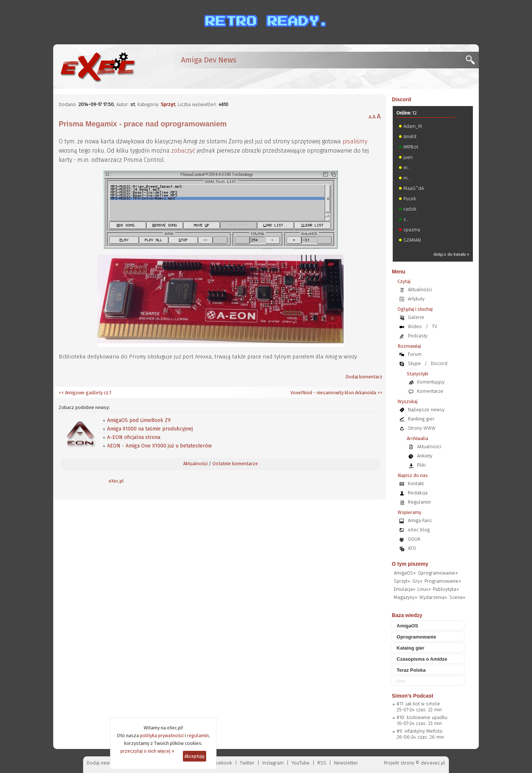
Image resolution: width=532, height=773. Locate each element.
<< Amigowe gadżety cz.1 (85, 393)
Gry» (417, 581)
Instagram (273, 763)
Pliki (421, 465)
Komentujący (431, 382)
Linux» (424, 589)
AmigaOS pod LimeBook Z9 (139, 420)
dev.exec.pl (433, 763)
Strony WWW (422, 428)
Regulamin (419, 502)
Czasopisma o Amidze (422, 659)
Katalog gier (411, 648)
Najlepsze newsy (426, 410)
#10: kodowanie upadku (422, 717)
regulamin (198, 735)
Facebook (222, 763)
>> (379, 393)
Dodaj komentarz (364, 377)
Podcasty (418, 336)
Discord (402, 99)
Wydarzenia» (433, 597)
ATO (412, 548)
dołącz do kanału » (451, 254)
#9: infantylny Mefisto (420, 731)
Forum (415, 354)
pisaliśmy (355, 141)
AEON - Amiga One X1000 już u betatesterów (159, 446)
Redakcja (418, 493)
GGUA (414, 539)
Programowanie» (443, 581)
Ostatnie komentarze (235, 464)
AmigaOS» (405, 573)
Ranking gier (421, 419)
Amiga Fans (420, 520)
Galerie (416, 317)
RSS (322, 763)
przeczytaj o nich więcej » (147, 751)
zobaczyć (183, 151)
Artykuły (416, 299)
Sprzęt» (402, 581)
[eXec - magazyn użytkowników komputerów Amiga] (98, 67)
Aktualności (195, 464)
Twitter (247, 763)
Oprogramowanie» (438, 573)
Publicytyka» (446, 589)
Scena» (457, 597)
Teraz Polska (411, 670)
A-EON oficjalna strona (134, 437)
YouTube (301, 763)
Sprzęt (168, 104)
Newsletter (346, 763)
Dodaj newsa (101, 763)
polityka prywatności (162, 735)
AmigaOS (408, 626)
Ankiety (425, 456)
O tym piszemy (410, 564)
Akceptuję (195, 756)
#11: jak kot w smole (418, 704)
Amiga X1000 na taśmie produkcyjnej (150, 429)
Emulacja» (405, 589)
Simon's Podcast (413, 696)
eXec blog (419, 530)
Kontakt (416, 483)
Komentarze (430, 391)
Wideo (415, 326)
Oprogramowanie (417, 637)
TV (434, 326)
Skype (414, 363)
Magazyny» (405, 597)
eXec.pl (116, 481)
